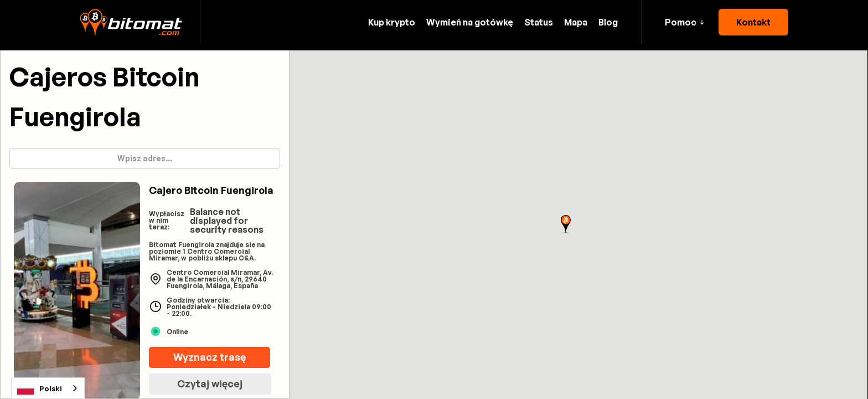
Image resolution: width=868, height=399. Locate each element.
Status (539, 22)
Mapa (576, 22)
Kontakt (753, 22)
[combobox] (48, 388)
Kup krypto (392, 22)
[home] (131, 22)
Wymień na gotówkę (470, 22)
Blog (608, 22)
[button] (684, 22)
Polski (40, 388)
